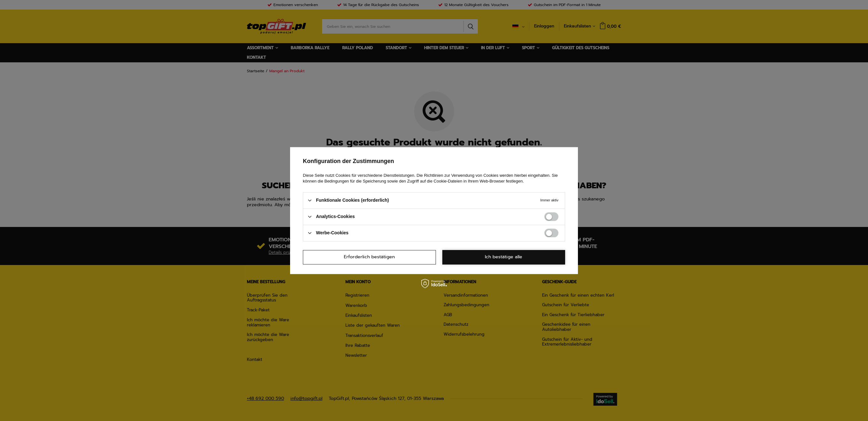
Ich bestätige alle (504, 257)
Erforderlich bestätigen (369, 257)
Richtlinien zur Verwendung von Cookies (461, 175)
